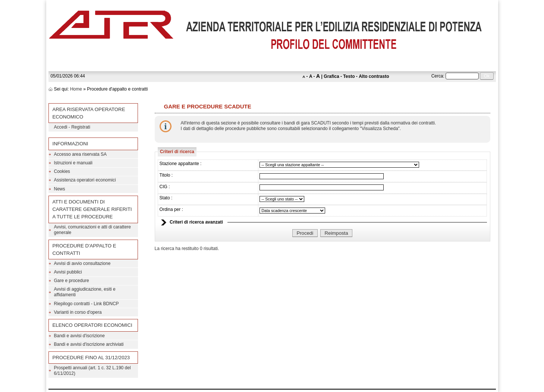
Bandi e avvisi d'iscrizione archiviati (89, 344)
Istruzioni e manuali (73, 163)
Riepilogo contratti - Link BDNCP (87, 304)
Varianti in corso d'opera (78, 312)
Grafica (331, 76)
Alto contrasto (374, 76)
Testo (349, 76)
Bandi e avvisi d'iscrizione (79, 336)
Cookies (62, 171)
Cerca (437, 76)
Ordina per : (171, 209)
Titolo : (166, 175)
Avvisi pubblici (68, 272)
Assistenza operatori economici (85, 180)
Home (76, 89)
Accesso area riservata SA (80, 154)
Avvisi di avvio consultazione (82, 263)
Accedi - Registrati (72, 127)
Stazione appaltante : (181, 164)
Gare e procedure (72, 281)
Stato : (166, 198)
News (60, 189)
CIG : (165, 187)
